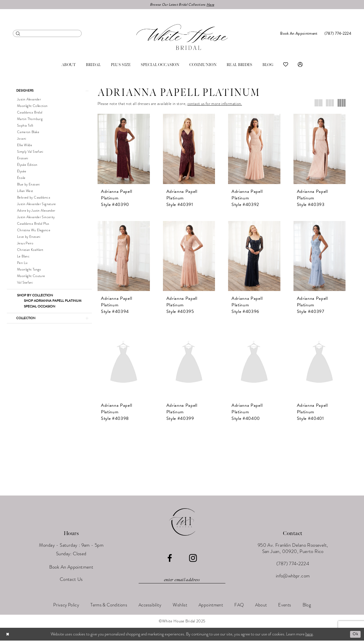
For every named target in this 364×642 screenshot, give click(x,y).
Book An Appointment (71, 568)
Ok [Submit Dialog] (355, 635)
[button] (300, 65)
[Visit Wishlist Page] (286, 65)
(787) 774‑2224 (293, 565)
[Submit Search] (18, 34)
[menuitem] (47, 34)
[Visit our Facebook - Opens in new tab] (170, 560)
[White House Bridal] (182, 37)
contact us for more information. (215, 104)
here (309, 635)
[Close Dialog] (8, 636)
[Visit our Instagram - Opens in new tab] (193, 560)
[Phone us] (338, 34)
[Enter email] (182, 581)
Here (213, 5)
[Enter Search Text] (47, 34)
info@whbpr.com (293, 577)
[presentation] (124, 149)
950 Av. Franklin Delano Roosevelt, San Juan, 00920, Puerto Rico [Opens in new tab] (293, 550)
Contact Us (71, 581)
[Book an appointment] (299, 34)
